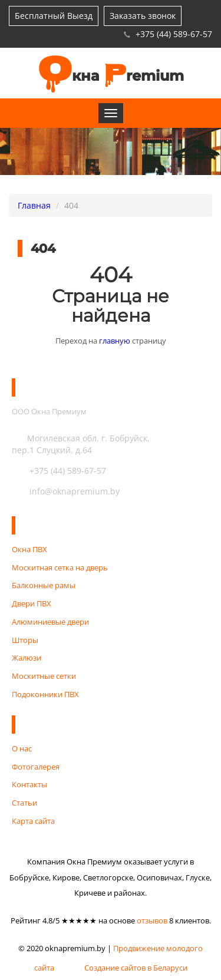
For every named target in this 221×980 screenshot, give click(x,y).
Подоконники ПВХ (45, 694)
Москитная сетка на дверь (60, 567)
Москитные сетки (44, 676)
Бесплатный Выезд (54, 16)
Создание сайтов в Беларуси (136, 967)
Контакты (29, 784)
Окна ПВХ (29, 549)
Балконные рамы (44, 585)
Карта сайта (33, 821)
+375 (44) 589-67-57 (174, 34)
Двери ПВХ (32, 603)
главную (115, 341)
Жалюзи (27, 658)
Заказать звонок (143, 16)
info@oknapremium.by (66, 491)
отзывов (152, 920)
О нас (22, 748)
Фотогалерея (36, 767)
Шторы (25, 640)
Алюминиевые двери (50, 622)
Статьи (24, 803)
